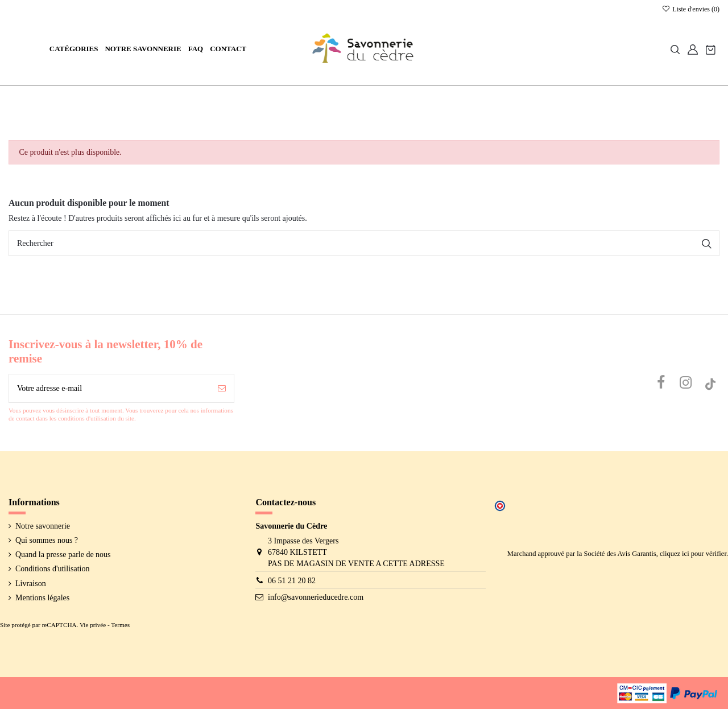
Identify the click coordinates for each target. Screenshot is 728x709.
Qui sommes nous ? (47, 540)
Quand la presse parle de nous (63, 555)
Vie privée (93, 625)
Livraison (31, 584)
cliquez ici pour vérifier (693, 554)
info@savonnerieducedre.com (316, 597)
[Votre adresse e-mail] (109, 388)
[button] (74, 49)
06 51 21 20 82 (292, 581)
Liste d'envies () (691, 9)
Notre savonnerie (43, 526)
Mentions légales (42, 598)
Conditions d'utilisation (52, 569)
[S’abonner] (222, 388)
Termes (120, 625)
